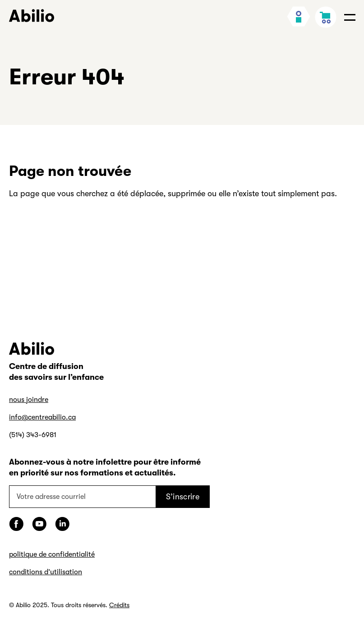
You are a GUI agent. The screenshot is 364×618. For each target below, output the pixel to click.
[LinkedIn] (62, 524)
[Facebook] (16, 524)
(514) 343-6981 (33, 435)
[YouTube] (39, 524)
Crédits (119, 605)
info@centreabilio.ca (42, 417)
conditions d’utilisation (46, 572)
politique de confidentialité (52, 554)
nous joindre (29, 400)
